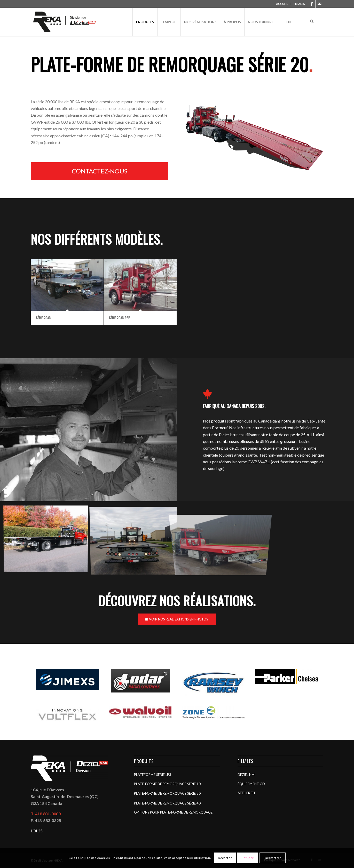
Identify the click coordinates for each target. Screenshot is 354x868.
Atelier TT (247, 793)
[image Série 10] (135, 540)
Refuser (248, 858)
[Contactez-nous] (100, 171)
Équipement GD (251, 784)
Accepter (225, 858)
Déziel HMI (247, 775)
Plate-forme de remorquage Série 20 (167, 793)
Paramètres (273, 858)
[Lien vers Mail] (319, 4)
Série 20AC (43, 318)
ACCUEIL (282, 4)
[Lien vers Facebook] (312, 4)
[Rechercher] (312, 22)
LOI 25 (37, 831)
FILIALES (299, 4)
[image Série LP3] (48, 540)
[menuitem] (282, 4)
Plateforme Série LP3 (153, 775)
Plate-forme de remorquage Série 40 (167, 803)
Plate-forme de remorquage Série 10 (167, 784)
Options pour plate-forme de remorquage (173, 812)
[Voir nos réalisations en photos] (177, 619)
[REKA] (65, 22)
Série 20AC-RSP (120, 318)
